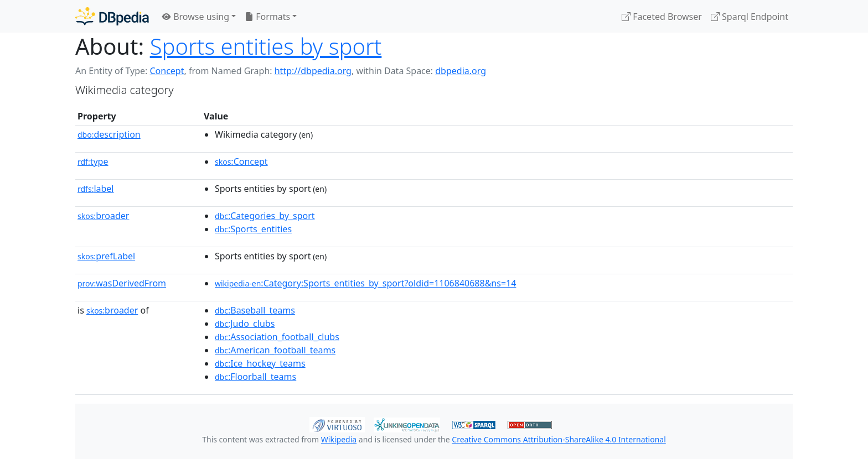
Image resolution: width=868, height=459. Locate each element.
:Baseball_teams (255, 310)
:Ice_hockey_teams (260, 363)
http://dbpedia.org (313, 71)
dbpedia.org (461, 71)
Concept (167, 71)
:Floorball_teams (255, 377)
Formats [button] (267, 17)
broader (103, 216)
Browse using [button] (196, 17)
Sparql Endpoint (750, 17)
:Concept (241, 161)
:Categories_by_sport (265, 216)
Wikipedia (339, 439)
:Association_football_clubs (277, 337)
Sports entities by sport (266, 46)
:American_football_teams (275, 350)
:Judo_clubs (245, 324)
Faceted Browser (662, 17)
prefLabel (106, 256)
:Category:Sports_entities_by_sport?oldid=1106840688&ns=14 (365, 283)
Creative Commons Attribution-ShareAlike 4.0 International (559, 439)
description (109, 134)
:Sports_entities (253, 229)
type (93, 161)
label (96, 189)
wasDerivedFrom (122, 283)
